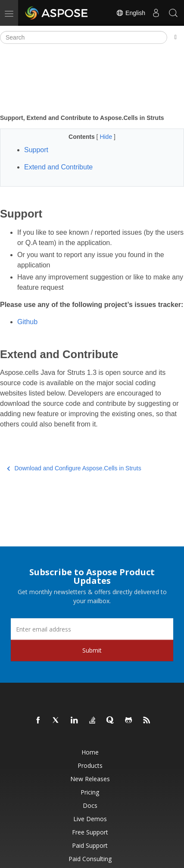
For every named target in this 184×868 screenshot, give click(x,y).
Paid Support (90, 845)
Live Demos (90, 819)
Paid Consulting (90, 859)
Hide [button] (107, 137)
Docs (90, 805)
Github (27, 322)
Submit (92, 650)
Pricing (90, 792)
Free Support (90, 832)
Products (90, 765)
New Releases (90, 779)
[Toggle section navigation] (176, 37)
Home (90, 752)
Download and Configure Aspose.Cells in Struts (74, 468)
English (131, 13)
